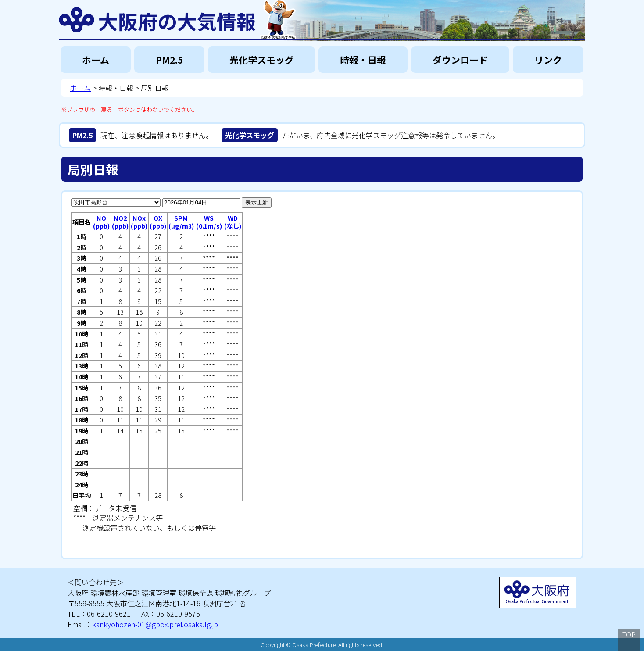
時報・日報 (363, 60)
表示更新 (257, 202)
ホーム (96, 60)
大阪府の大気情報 (177, 20)
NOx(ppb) (139, 222)
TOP (629, 634)
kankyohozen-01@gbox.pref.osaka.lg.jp (155, 624)
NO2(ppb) (120, 222)
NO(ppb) (101, 222)
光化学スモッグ (262, 60)
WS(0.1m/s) (209, 222)
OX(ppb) (158, 222)
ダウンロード (460, 60)
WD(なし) (233, 222)
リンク (548, 60)
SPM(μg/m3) (181, 222)
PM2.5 (169, 60)
